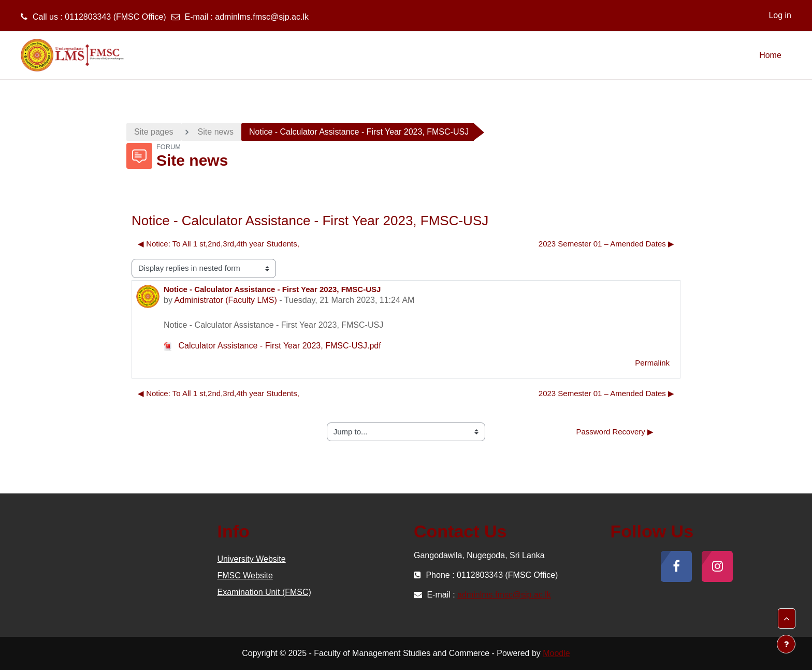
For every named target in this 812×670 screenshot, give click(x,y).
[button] (787, 619)
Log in (780, 15)
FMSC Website (245, 576)
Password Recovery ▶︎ (615, 432)
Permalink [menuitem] (652, 363)
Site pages (154, 132)
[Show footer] (786, 644)
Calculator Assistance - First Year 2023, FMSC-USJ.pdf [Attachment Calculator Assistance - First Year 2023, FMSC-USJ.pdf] (272, 346)
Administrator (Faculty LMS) (225, 300)
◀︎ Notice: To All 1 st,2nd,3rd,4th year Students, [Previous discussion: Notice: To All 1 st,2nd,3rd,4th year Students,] (219, 244)
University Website (252, 559)
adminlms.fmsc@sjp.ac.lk (262, 17)
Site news (216, 132)
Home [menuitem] (770, 55)
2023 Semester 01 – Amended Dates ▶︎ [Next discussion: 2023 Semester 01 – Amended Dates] (606, 244)
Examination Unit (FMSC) (264, 592)
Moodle (556, 653)
